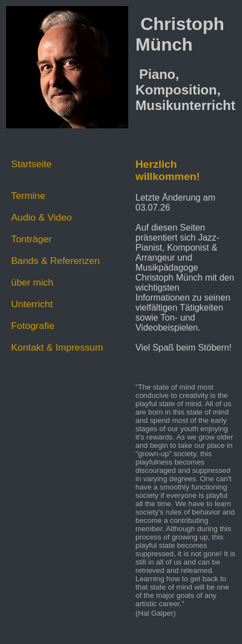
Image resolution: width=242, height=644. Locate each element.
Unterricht (32, 304)
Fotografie (33, 326)
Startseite (31, 164)
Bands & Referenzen (56, 261)
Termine (28, 196)
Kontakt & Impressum (57, 347)
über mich (32, 282)
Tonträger (31, 239)
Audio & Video (42, 217)
